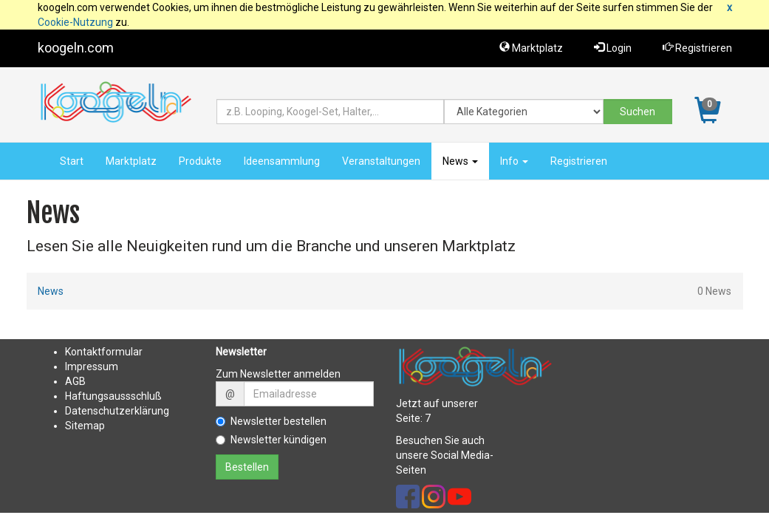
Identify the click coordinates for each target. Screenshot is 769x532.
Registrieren (697, 48)
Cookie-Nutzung (75, 22)
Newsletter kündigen (271, 440)
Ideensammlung (282, 161)
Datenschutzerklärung (117, 411)
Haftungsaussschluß (113, 396)
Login (613, 48)
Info (514, 161)
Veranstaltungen (381, 161)
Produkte (200, 161)
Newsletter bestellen (271, 421)
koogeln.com (76, 48)
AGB (75, 381)
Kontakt (83, 352)
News (460, 161)
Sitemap (85, 426)
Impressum (92, 366)
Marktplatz (531, 48)
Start (72, 161)
